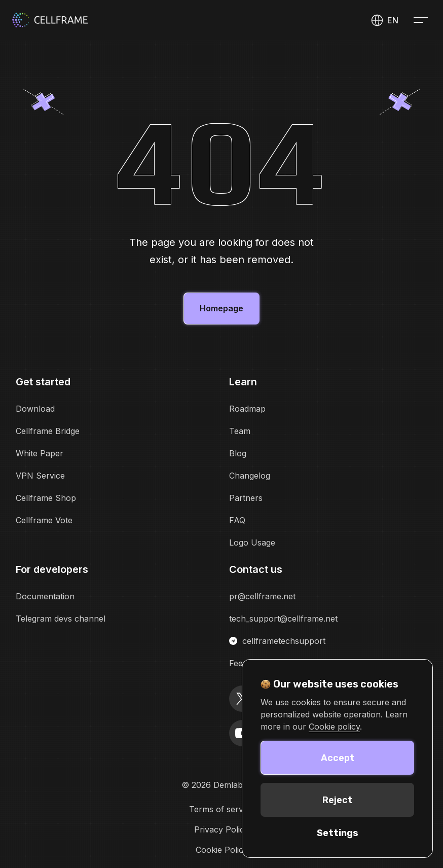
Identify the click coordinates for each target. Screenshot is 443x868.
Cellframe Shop (46, 498)
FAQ (237, 520)
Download (35, 409)
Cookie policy (334, 727)
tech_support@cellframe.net (283, 619)
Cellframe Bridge (48, 431)
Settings (338, 833)
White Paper (40, 453)
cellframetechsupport (277, 641)
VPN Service (40, 476)
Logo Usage (252, 542)
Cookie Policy (222, 850)
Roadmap (247, 409)
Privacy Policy (221, 829)
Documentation (45, 596)
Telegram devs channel (61, 619)
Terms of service (221, 809)
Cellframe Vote (44, 520)
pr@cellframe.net (262, 596)
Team (240, 431)
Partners (246, 498)
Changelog (250, 476)
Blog (238, 453)
